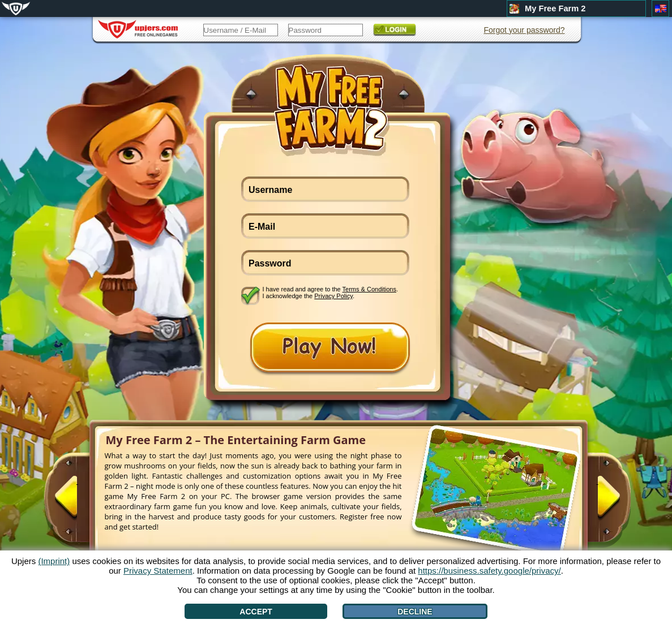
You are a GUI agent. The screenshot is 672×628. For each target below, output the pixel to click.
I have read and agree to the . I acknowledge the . (331, 293)
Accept (256, 612)
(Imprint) (54, 561)
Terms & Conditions (369, 289)
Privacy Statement (158, 571)
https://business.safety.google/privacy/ (489, 571)
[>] (597, 502)
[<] (78, 502)
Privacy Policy (333, 296)
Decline (415, 612)
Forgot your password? (524, 30)
